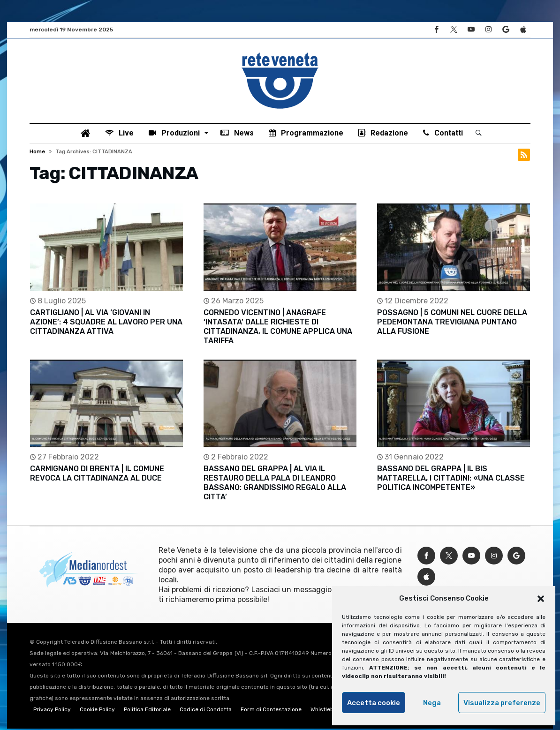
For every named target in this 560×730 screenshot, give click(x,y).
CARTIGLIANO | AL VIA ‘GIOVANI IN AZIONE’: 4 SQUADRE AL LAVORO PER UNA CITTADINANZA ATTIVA (106, 323)
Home (37, 153)
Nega (432, 703)
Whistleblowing (331, 711)
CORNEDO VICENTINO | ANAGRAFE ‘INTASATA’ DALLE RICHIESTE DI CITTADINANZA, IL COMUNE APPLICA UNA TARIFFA (278, 328)
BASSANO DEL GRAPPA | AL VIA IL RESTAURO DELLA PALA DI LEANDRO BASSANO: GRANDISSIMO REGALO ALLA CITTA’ (275, 484)
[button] (541, 599)
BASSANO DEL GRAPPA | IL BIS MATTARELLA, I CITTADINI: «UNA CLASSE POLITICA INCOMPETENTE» (451, 479)
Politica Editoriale (147, 711)
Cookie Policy (97, 711)
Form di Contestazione (271, 711)
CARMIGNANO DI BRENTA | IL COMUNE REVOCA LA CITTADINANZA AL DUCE (97, 475)
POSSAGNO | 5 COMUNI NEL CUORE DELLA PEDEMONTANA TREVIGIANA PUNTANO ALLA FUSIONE (452, 323)
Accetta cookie (374, 703)
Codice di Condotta (206, 711)
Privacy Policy (52, 711)
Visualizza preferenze (502, 703)
